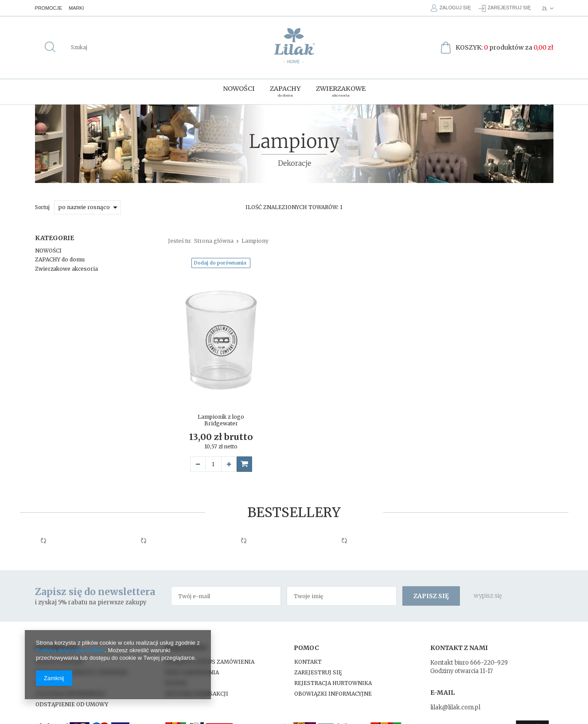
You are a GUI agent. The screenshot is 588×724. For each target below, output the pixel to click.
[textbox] (113, 47)
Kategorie (55, 236)
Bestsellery (294, 511)
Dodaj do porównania (220, 261)
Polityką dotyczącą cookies (70, 650)
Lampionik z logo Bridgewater (221, 418)
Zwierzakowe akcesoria (66, 267)
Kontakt (308, 660)
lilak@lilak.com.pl (455, 706)
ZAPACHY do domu (60, 258)
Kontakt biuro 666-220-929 (469, 661)
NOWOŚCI (48, 249)
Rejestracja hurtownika (333, 682)
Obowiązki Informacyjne (333, 692)
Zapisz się (431, 594)
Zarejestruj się (508, 8)
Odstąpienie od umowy (72, 703)
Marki (80, 8)
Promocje (50, 8)
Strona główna (214, 239)
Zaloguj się (450, 8)
